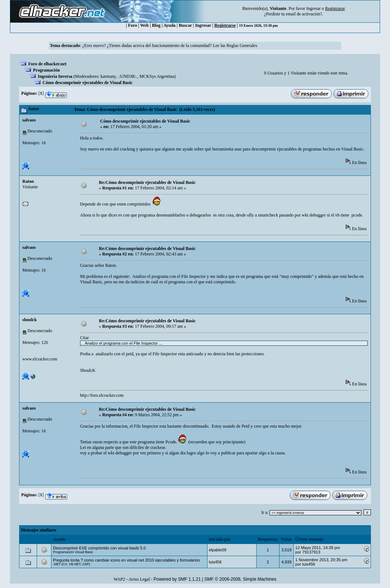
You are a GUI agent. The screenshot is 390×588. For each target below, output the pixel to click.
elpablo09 (218, 550)
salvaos (29, 120)
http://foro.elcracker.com (102, 395)
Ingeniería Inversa (55, 76)
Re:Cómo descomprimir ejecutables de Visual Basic (147, 182)
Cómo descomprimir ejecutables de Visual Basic (88, 83)
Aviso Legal (139, 579)
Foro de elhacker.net (47, 64)
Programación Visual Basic (73, 552)
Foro (133, 25)
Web (145, 25)
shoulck (30, 320)
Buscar (185, 25)
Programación (46, 70)
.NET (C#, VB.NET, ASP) (71, 564)
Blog (156, 25)
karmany (108, 76)
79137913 (311, 552)
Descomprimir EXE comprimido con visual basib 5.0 (99, 548)
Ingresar (313, 8)
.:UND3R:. (128, 76)
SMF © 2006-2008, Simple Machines (241, 579)
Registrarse (225, 25)
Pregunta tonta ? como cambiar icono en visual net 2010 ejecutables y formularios (126, 560)
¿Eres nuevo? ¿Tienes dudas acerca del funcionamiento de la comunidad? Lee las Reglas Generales (170, 46)
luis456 (215, 562)
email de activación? (304, 14)
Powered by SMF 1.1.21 (177, 579)
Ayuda (169, 25)
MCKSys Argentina (157, 76)
